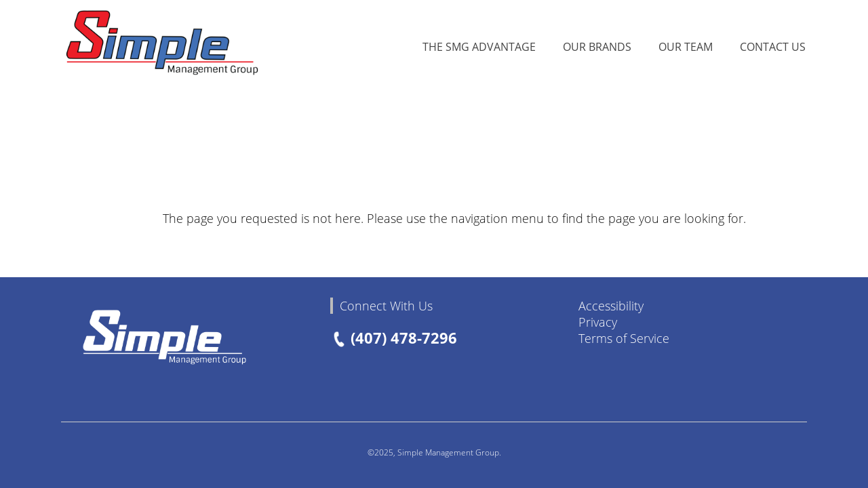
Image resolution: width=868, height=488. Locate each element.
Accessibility (611, 306)
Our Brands (597, 46)
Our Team (686, 46)
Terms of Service (624, 338)
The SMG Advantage (479, 46)
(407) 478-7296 (394, 338)
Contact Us (773, 46)
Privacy (598, 322)
